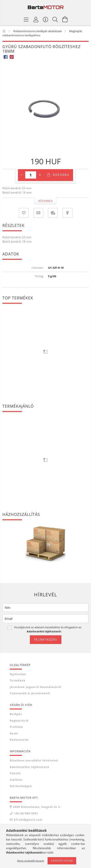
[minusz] (22, 175)
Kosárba (61, 175)
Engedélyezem (62, 861)
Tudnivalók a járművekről (30, 693)
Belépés (16, 714)
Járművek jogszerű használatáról (36, 687)
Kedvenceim (19, 740)
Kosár (14, 733)
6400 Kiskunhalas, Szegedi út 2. (37, 807)
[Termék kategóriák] (26, 19)
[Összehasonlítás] (53, 213)
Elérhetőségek (21, 786)
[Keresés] (55, 19)
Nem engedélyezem (31, 861)
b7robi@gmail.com (28, 820)
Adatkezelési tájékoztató (29, 767)
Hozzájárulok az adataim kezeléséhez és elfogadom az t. (48, 629)
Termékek (18, 680)
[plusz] (40, 175)
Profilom (16, 727)
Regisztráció (19, 720)
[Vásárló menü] (46, 19)
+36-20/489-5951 (26, 813)
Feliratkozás (46, 640)
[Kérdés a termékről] (67, 213)
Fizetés (15, 773)
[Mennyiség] (31, 175)
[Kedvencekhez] (24, 213)
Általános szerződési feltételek (34, 760)
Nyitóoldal (18, 674)
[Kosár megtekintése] (65, 19)
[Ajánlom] (38, 213)
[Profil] (36, 19)
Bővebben (46, 201)
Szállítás (16, 780)
